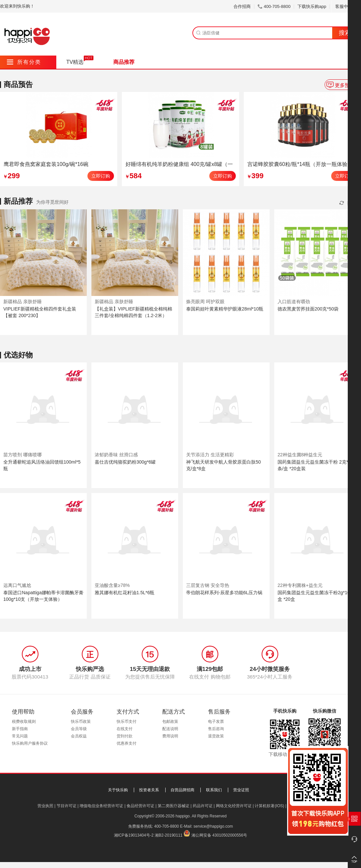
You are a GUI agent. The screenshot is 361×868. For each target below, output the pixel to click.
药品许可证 (203, 806)
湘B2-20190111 (169, 835)
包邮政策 (170, 722)
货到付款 (125, 736)
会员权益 (79, 736)
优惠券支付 (127, 743)
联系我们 (214, 790)
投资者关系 (149, 790)
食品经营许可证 (140, 806)
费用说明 (170, 736)
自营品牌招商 (182, 790)
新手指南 (20, 729)
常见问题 (20, 736)
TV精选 (75, 62)
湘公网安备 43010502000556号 (219, 835)
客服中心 (346, 6)
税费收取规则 (24, 722)
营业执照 (45, 806)
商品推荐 (124, 62)
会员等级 (79, 729)
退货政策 (216, 736)
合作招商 (242, 6)
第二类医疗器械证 (174, 806)
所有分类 (24, 62)
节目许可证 (67, 806)
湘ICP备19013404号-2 (134, 835)
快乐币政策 (81, 722)
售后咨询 (216, 729)
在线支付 (125, 729)
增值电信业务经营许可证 (101, 806)
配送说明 (170, 729)
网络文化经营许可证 (234, 806)
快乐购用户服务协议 (30, 743)
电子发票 (216, 722)
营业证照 (241, 790)
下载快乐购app (312, 6)
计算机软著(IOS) (269, 806)
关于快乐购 (118, 790)
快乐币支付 (127, 722)
